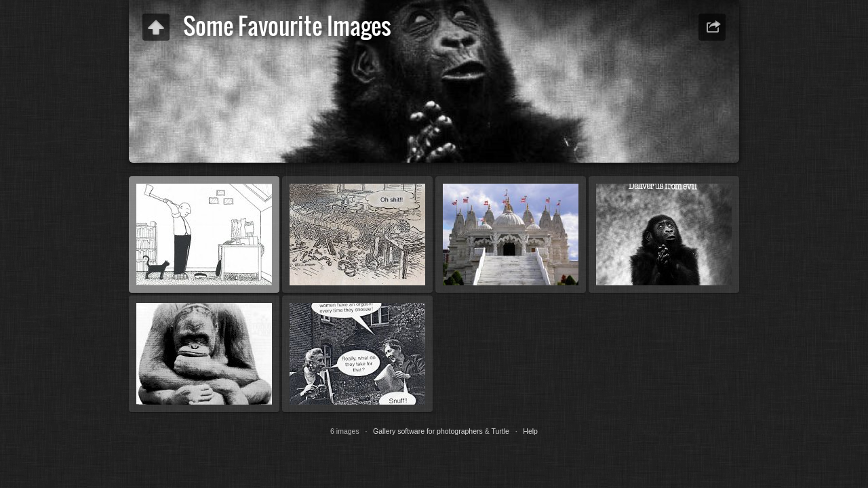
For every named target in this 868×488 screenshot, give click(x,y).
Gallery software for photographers (428, 431)
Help (530, 431)
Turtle (500, 431)
